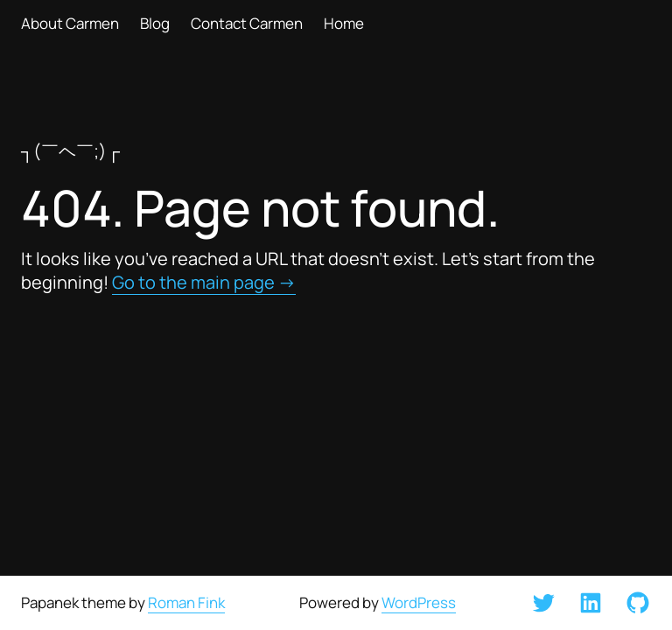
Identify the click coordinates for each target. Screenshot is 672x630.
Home (344, 24)
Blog (155, 24)
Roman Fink (186, 602)
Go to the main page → (204, 282)
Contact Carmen (247, 24)
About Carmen (70, 24)
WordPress (419, 602)
